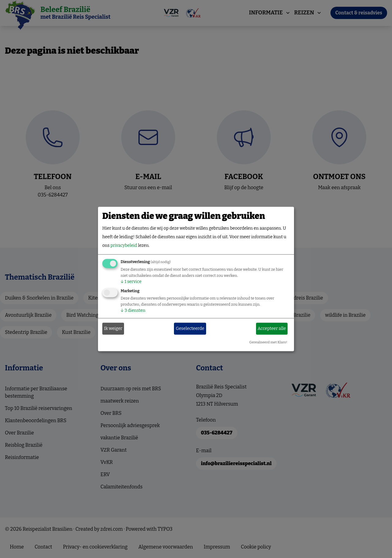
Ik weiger (113, 329)
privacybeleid (124, 246)
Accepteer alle (272, 329)
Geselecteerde (190, 329)
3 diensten (133, 311)
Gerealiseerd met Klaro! (268, 343)
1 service (131, 282)
